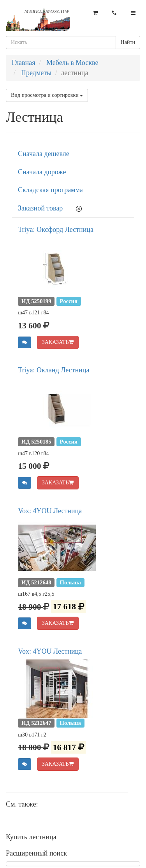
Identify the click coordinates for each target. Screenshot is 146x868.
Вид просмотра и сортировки (47, 95)
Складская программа (50, 190)
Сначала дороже (42, 172)
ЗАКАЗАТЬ (58, 342)
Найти (128, 42)
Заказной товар (40, 208)
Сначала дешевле (44, 154)
